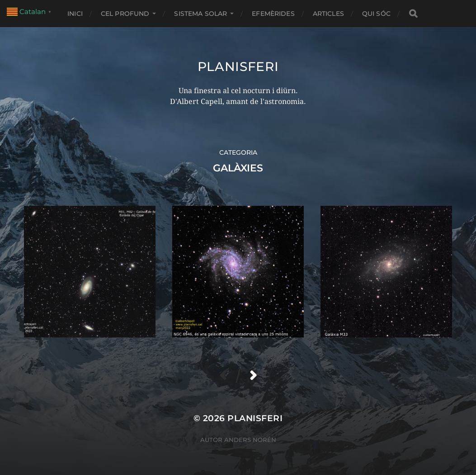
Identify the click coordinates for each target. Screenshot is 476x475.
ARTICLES (328, 14)
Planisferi (238, 66)
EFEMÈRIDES (273, 14)
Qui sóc (376, 14)
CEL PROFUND (125, 14)
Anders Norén (250, 440)
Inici (75, 14)
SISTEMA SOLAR (200, 14)
